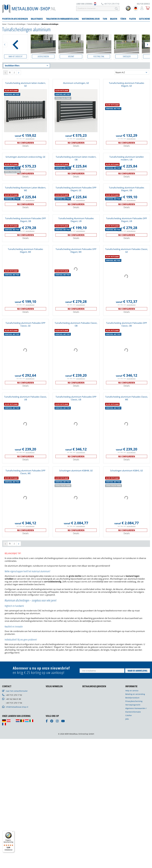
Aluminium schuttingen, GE (76, 83)
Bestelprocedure (132, 698)
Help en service (132, 691)
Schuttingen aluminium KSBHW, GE (76, 471)
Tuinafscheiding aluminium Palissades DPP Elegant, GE (76, 189)
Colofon (129, 715)
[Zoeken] (116, 8)
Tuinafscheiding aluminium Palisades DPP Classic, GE (25, 324)
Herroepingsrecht (133, 705)
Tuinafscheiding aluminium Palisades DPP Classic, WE (25, 472)
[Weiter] (147, 45)
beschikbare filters (27, 66)
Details (26, 146)
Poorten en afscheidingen (17, 24)
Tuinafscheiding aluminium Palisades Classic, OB (76, 324)
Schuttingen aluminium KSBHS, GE (127, 471)
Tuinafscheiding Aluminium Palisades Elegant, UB (76, 220)
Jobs (127, 719)
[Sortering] (132, 72)
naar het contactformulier (17, 691)
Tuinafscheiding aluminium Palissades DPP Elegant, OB (25, 220)
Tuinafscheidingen (33, 24)
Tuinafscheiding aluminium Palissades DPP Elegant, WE (76, 251)
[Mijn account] (142, 8)
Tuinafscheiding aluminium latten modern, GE (25, 84)
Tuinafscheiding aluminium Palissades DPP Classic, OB (127, 324)
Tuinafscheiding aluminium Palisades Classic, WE (127, 398)
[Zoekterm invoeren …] (95, 8)
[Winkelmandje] (148, 8)
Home (4, 24)
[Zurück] (5, 45)
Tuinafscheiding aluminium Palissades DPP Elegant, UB (127, 220)
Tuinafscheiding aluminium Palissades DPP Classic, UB (76, 398)
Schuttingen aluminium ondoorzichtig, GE (25, 157)
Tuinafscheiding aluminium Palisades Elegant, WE (25, 251)
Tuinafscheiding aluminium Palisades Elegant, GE (127, 84)
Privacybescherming (134, 701)
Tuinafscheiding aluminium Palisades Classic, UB (26, 398)
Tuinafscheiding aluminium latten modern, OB (76, 158)
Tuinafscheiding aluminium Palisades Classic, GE (127, 251)
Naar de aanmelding (137, 671)
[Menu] (13, 832)
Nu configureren (26, 143)
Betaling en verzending (135, 694)
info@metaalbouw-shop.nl (17, 707)
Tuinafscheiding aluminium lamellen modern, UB (127, 158)
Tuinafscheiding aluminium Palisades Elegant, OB (127, 189)
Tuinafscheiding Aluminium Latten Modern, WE (25, 189)
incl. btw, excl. (26, 139)
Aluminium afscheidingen (50, 24)
